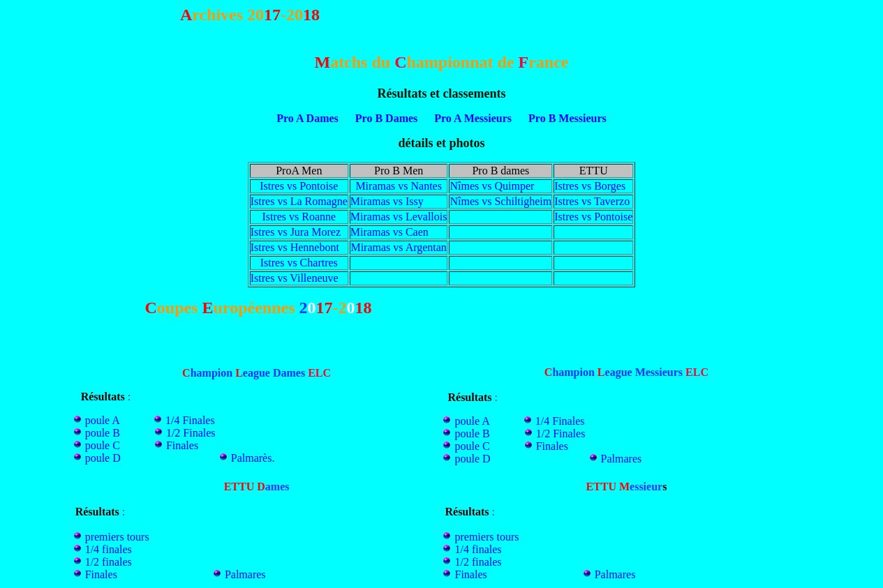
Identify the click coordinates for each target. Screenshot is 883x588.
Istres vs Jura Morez (296, 232)
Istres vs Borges (590, 186)
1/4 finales (109, 549)
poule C (103, 445)
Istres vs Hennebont (295, 247)
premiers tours (117, 537)
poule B (103, 433)
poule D (103, 458)
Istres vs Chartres (299, 263)
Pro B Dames (386, 118)
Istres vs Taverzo (592, 201)
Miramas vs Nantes (399, 186)
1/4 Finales (190, 420)
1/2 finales (109, 562)
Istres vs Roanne (299, 217)
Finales (182, 445)
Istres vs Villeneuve (295, 278)
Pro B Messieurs (567, 118)
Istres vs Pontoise (299, 186)
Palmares (622, 459)
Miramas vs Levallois (399, 217)
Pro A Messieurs (472, 118)
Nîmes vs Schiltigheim (500, 201)
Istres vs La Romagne (299, 201)
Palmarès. (253, 458)
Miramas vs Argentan (398, 247)
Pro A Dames (307, 118)
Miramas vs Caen (389, 232)
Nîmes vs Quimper (492, 186)
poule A (104, 420)
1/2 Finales (191, 433)
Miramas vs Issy (387, 201)
